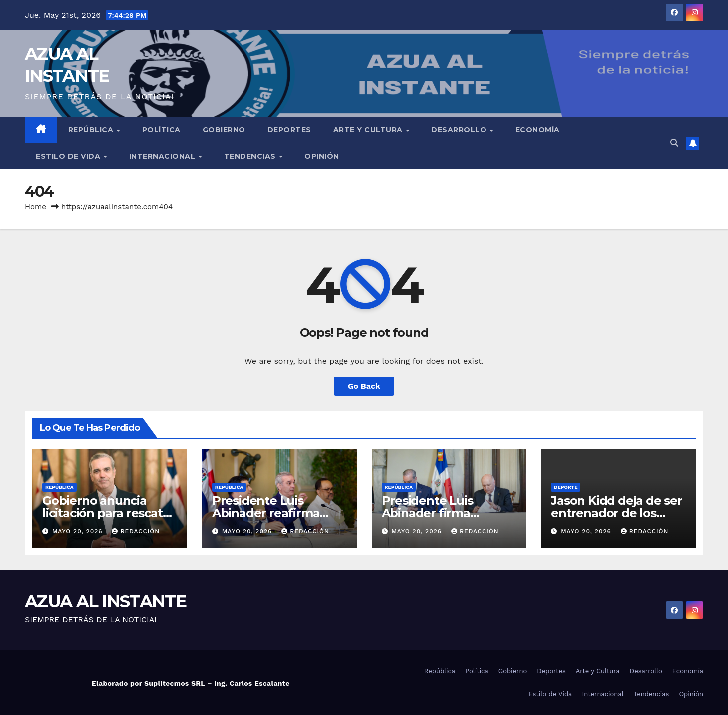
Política (161, 130)
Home (36, 207)
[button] (674, 143)
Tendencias (251, 156)
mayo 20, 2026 (79, 531)
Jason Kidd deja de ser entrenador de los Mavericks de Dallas (616, 513)
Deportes (289, 130)
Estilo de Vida (69, 156)
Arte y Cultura (369, 130)
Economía (538, 130)
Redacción (136, 531)
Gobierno (224, 130)
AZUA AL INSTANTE (106, 601)
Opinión (322, 156)
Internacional (163, 156)
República (92, 130)
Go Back (364, 386)
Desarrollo (460, 130)
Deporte (566, 487)
